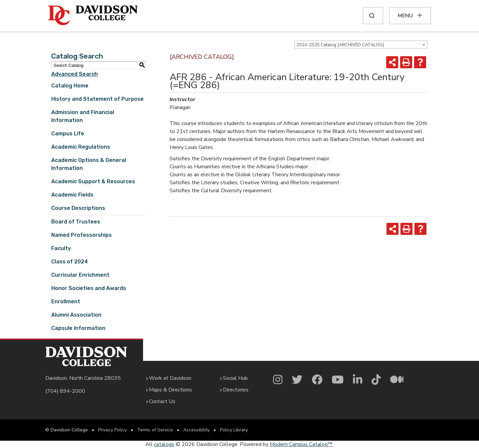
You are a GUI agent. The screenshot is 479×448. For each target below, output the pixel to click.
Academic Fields (72, 195)
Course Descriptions (78, 208)
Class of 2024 (70, 262)
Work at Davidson (170, 378)
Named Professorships (81, 235)
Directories (236, 390)
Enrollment (66, 301)
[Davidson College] (93, 16)
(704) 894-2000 (65, 391)
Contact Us (162, 401)
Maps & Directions (170, 390)
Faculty (61, 248)
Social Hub (235, 378)
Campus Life (68, 134)
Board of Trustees (76, 222)
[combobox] (361, 45)
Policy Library (234, 430)
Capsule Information (78, 328)
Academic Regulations (81, 147)
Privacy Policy (112, 430)
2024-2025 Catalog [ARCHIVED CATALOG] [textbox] (340, 45)
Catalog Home (70, 86)
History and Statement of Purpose (97, 99)
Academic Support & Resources (93, 181)
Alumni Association (76, 315)
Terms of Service (155, 430)
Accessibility (196, 430)
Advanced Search (75, 74)
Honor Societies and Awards (89, 288)
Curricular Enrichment (80, 275)
